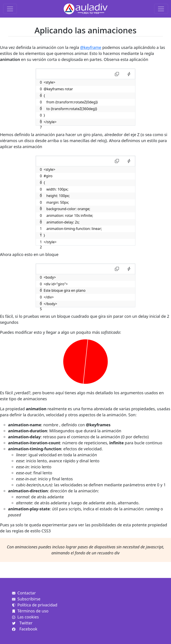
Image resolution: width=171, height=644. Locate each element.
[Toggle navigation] (10, 9)
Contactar (24, 593)
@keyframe (91, 47)
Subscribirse (26, 599)
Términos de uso (30, 611)
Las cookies (25, 617)
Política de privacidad (35, 605)
